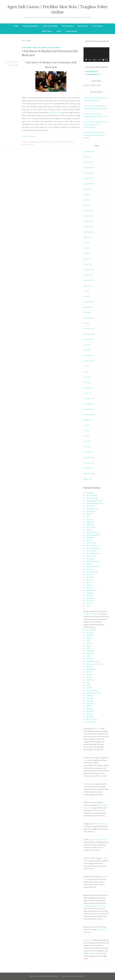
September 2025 (89, 151)
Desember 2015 (89, 457)
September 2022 (89, 232)
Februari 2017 (88, 388)
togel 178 (89, 580)
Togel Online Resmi (92, 561)
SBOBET (89, 706)
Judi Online (66, 142)
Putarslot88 (90, 635)
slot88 (88, 656)
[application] (96, 55)
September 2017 (89, 361)
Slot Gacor (89, 519)
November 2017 (89, 355)
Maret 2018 (87, 350)
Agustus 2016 (88, 420)
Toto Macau (90, 569)
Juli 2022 (86, 243)
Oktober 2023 (88, 178)
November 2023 (89, 173)
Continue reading (29, 136)
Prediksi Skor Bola (31, 26)
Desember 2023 (89, 167)
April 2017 (87, 377)
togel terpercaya (92, 719)
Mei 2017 (86, 372)
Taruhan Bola (68, 26)
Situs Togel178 (91, 527)
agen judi (32, 142)
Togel (59, 31)
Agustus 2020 (88, 307)
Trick (32, 145)
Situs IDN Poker (102, 929)
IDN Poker (89, 514)
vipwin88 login (91, 722)
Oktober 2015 (88, 468)
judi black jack (54, 112)
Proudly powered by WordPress (44, 976)
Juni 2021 (87, 296)
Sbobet (88, 685)
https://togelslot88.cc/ (93, 553)
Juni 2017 (87, 366)
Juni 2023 (87, 194)
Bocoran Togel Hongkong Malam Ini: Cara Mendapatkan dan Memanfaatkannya (96, 124)
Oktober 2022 (88, 227)
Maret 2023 (87, 205)
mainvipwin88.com (92, 532)
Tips (28, 145)
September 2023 (89, 184)
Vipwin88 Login (91, 511)
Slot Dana (89, 659)
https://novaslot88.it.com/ (95, 664)
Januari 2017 (88, 393)
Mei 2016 (86, 436)
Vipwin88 (89, 530)
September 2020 (89, 302)
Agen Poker (51, 142)
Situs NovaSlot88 (91, 572)
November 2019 (89, 318)
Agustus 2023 (88, 189)
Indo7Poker (87, 940)
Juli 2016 (86, 425)
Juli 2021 (86, 291)
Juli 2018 (86, 345)
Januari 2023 (88, 216)
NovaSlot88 (90, 574)
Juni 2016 (87, 431)
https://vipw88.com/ (93, 545)
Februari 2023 (88, 210)
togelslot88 (90, 538)
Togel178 (89, 646)
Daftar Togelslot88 (92, 498)
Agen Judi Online (50, 26)
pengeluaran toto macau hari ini (94, 906)
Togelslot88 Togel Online (94, 503)
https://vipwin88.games (94, 548)
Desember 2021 (89, 270)
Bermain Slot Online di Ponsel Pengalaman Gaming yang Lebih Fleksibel (94, 135)
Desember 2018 (89, 329)
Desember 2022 (89, 221)
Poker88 (89, 588)
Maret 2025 (87, 157)
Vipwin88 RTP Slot (92, 509)
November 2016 (89, 404)
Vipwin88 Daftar (91, 590)
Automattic (80, 976)
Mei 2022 (86, 253)
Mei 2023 (86, 200)
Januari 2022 (88, 264)
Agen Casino (83, 26)
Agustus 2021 (88, 286)
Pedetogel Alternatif (93, 567)
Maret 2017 (87, 382)
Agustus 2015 (88, 479)
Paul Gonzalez (14, 65)
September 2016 (89, 414)
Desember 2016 (89, 398)
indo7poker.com (92, 71)
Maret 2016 (87, 447)
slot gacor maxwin (92, 690)
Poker (24, 145)
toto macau (90, 632)
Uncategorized (54, 48)
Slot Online (98, 26)
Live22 (86, 760)
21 (27, 142)
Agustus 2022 (88, 237)
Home (16, 26)
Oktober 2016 (88, 409)
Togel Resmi (90, 524)
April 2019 (87, 323)
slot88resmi (90, 696)
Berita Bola (47, 31)
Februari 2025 (88, 162)
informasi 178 (90, 601)
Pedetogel (89, 593)
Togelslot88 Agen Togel (94, 501)
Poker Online (71, 31)
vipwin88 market (91, 543)
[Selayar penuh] (107, 60)
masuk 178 (89, 595)
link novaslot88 (91, 630)
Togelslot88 (90, 493)
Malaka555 (89, 667)
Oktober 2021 (88, 275)
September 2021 (89, 280)
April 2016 (87, 441)
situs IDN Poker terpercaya (98, 824)
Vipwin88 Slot (90, 506)
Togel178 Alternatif (92, 661)
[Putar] (86, 60)
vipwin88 (89, 540)
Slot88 (88, 606)
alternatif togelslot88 (93, 535)
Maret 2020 (87, 313)
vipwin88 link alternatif (93, 693)
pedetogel (89, 698)
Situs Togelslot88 (92, 495)
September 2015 (89, 474)
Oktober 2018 (88, 339)
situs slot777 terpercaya (92, 614)
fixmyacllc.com (91, 556)
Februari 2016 (88, 452)
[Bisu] (103, 60)
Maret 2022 (87, 259)
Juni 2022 (87, 248)
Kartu (72, 142)
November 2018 (89, 334)
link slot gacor (90, 559)
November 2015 (89, 463)
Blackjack (58, 142)
